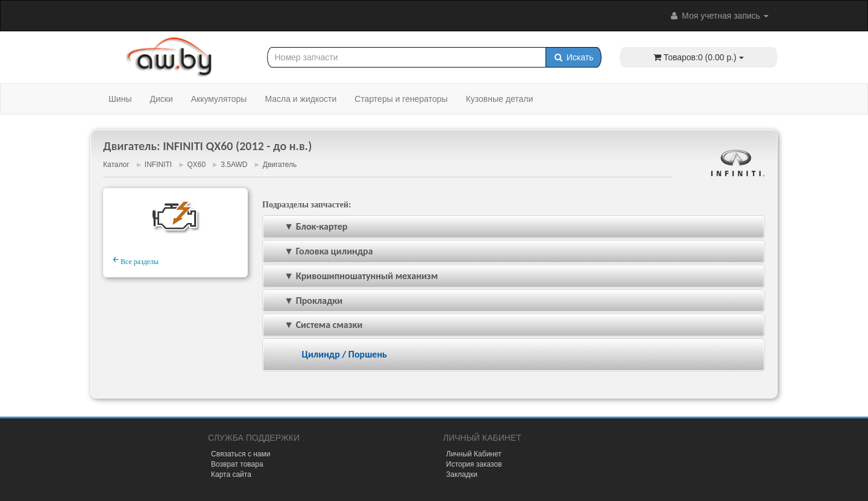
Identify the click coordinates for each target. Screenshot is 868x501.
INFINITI (158, 165)
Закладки (462, 474)
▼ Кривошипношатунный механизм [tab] (353, 276)
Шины (120, 99)
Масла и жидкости (300, 99)
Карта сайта (231, 474)
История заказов (474, 464)
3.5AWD (234, 165)
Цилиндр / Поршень (344, 354)
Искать (574, 57)
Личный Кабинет (474, 454)
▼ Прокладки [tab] (305, 301)
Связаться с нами (241, 454)
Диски (161, 99)
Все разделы (136, 260)
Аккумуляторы (219, 99)
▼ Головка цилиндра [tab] (320, 251)
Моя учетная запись (719, 16)
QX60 (196, 165)
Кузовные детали (500, 99)
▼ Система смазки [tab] (315, 325)
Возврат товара (237, 464)
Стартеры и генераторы (401, 99)
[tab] (514, 355)
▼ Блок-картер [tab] (307, 226)
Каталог (116, 165)
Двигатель (280, 165)
